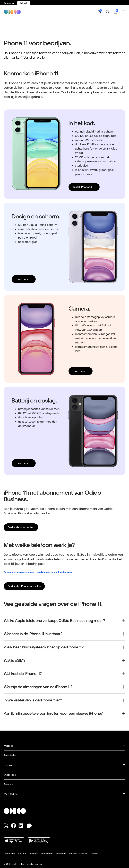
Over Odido (10, 854)
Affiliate (22, 854)
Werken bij (61, 854)
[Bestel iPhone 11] (84, 187)
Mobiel (8, 746)
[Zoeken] (108, 12)
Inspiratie (10, 775)
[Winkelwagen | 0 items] (116, 12)
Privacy (73, 854)
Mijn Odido (11, 794)
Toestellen (10, 755)
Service (9, 784)
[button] (100, 12)
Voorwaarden (46, 854)
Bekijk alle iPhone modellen (24, 586)
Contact (94, 854)
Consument (10, 3)
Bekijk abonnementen (21, 527)
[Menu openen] (123, 12)
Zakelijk (24, 3)
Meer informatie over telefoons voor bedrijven (38, 572)
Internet (9, 765)
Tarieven (33, 854)
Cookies (83, 854)
